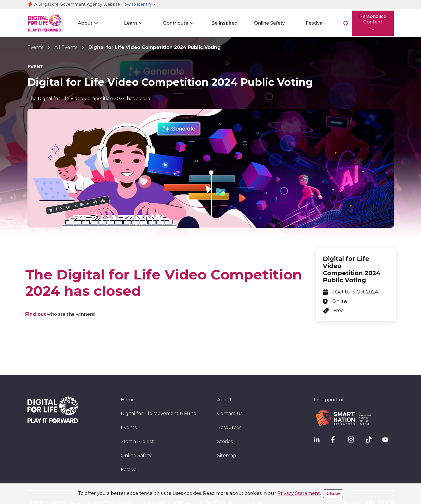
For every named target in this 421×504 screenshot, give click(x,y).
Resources (229, 409)
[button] (138, 5)
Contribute (174, 23)
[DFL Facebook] (337, 423)
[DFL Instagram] (354, 423)
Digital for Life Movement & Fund (159, 395)
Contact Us (230, 395)
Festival (311, 23)
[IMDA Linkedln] (319, 423)
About (85, 23)
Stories (225, 423)
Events (35, 47)
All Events (66, 47)
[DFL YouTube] (388, 423)
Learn (129, 23)
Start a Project (137, 423)
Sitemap (227, 437)
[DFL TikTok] (371, 423)
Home (128, 381)
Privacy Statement (299, 493)
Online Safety (267, 23)
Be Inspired (222, 23)
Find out (35, 314)
